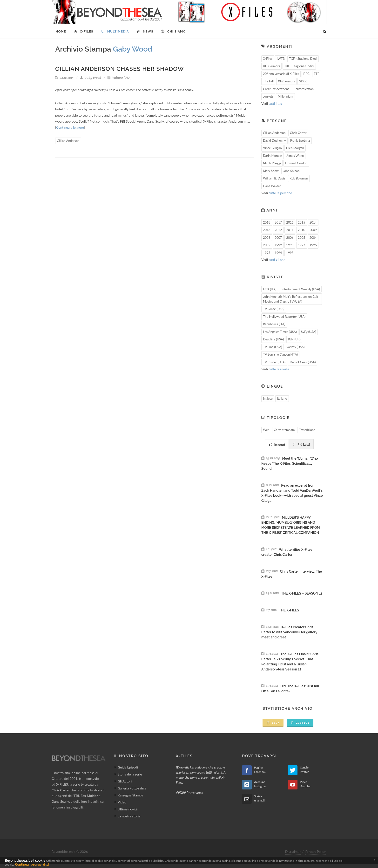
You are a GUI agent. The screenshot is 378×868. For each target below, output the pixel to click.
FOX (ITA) (270, 289)
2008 (267, 238)
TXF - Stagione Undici (299, 66)
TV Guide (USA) (274, 309)
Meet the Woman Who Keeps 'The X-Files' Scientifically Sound (290, 464)
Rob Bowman (299, 178)
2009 (313, 230)
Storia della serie (130, 774)
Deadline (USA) (273, 339)
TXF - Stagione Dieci (303, 59)
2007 (278, 238)
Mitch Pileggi (272, 163)
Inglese (268, 398)
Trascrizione (307, 430)
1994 (278, 253)
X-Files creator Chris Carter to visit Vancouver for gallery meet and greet (289, 632)
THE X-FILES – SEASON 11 (302, 593)
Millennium (285, 96)
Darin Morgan (273, 156)
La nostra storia (129, 816)
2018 (267, 222)
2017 (278, 222)
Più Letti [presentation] (301, 444)
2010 (302, 230)
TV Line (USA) (273, 347)
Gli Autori (125, 781)
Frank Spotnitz (300, 140)
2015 (302, 222)
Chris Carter (298, 133)
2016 (290, 222)
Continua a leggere (70, 127)
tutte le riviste (279, 369)
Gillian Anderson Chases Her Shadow (120, 69)
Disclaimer (293, 851)
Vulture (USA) (119, 78)
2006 (290, 238)
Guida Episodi (128, 767)
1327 (273, 723)
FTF (317, 74)
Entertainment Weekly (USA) (300, 289)
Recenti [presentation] (277, 445)
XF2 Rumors (286, 81)
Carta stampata (284, 430)
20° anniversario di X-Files (281, 74)
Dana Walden (272, 186)
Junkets (268, 96)
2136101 (300, 723)
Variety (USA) (296, 347)
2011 (290, 230)
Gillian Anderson (68, 141)
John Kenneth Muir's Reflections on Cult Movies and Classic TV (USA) (291, 299)
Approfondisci (40, 865)
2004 (313, 238)
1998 (290, 245)
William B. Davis (274, 178)
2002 (267, 245)
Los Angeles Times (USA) (280, 332)
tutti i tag (276, 103)
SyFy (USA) (309, 332)
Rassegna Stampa (130, 795)
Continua (22, 864)
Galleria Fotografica (132, 788)
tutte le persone (280, 193)
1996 (313, 245)
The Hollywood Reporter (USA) (284, 317)
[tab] (277, 444)
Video (122, 802)
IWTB (281, 59)
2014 (313, 222)
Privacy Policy (316, 851)
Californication (304, 89)
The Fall (268, 81)
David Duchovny (274, 140)
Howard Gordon (296, 163)
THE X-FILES (289, 610)
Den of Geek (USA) (303, 362)
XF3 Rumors (271, 66)
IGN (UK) (294, 339)
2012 (278, 230)
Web (266, 430)
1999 (278, 245)
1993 (290, 253)
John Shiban (291, 171)
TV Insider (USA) (274, 362)
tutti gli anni (278, 260)
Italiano (282, 398)
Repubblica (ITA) (274, 324)
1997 (302, 245)
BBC (306, 74)
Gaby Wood (91, 78)
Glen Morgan (295, 148)
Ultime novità (128, 809)
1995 (267, 253)
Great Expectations (276, 89)
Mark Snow (271, 171)
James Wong (295, 156)
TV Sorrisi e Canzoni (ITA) (280, 354)
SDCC (303, 81)
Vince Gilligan (272, 148)
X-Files (268, 59)
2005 (302, 238)
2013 (267, 230)
